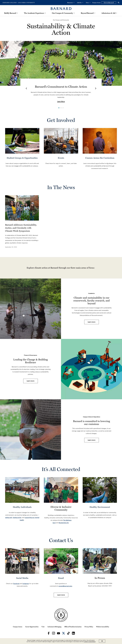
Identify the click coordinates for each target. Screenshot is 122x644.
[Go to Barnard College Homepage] (10, 3)
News (88, 3)
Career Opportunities (32, 627)
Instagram (26, 584)
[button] (26, 88)
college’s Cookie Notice (90, 642)
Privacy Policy (89, 627)
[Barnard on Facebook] (49, 633)
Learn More (61, 101)
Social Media (22, 578)
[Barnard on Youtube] (58, 633)
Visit (43, 627)
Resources (71, 3)
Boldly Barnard (10, 13)
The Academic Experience (34, 13)
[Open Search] (119, 3)
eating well (9, 518)
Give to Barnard (109, 3)
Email (61, 578)
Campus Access (96, 3)
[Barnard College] (61, 8)
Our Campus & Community (62, 13)
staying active (17, 518)
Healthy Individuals (22, 507)
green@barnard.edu (65, 586)
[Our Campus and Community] (61, 20)
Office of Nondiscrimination (73, 627)
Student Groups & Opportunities (22, 158)
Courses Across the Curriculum (100, 158)
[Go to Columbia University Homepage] (26, 3)
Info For (80, 3)
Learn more (91, 322)
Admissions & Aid (108, 13)
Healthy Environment (100, 507)
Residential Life (64, 523)
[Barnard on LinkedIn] (73, 633)
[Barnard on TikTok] (68, 633)
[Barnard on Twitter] (64, 633)
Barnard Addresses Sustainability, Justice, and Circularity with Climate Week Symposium (21, 228)
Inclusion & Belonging (54, 627)
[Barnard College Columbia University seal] (61, 615)
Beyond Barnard (87, 13)
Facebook (16, 584)
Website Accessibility (103, 627)
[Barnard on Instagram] (54, 633)
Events (61, 158)
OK (102, 641)
